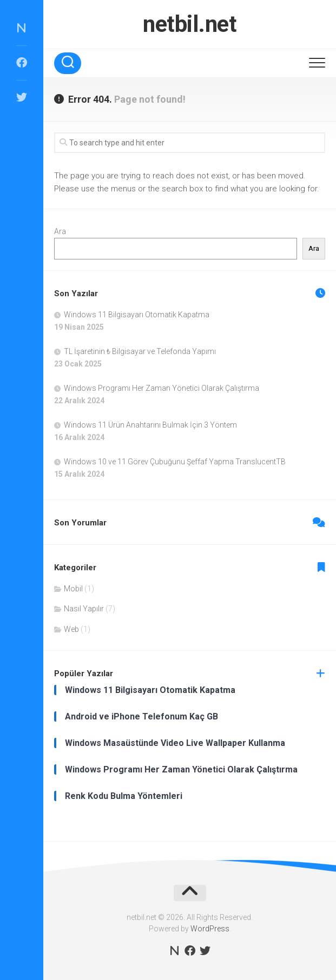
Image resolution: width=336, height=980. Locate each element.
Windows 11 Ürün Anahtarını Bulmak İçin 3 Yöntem (150, 425)
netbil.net (190, 24)
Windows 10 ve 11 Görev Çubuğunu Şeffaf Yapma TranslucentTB (175, 462)
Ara (60, 231)
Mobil (73, 589)
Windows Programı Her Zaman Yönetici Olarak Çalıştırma (162, 388)
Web (71, 629)
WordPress (210, 929)
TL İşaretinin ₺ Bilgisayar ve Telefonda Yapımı (140, 351)
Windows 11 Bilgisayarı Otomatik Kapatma (137, 315)
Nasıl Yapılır (84, 609)
